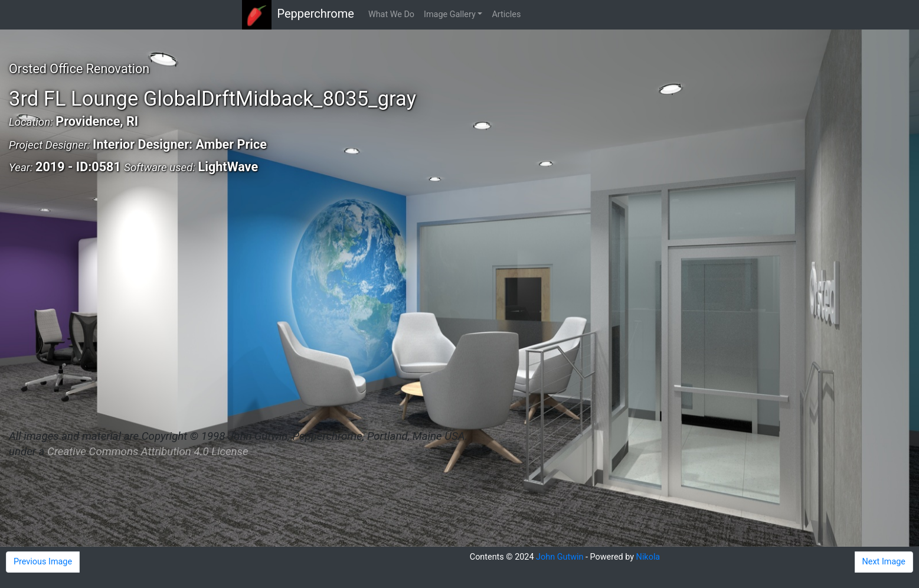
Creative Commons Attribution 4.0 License (148, 452)
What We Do (391, 14)
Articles (506, 14)
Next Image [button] (884, 562)
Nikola (648, 557)
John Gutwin (560, 557)
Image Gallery (450, 14)
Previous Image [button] (43, 562)
